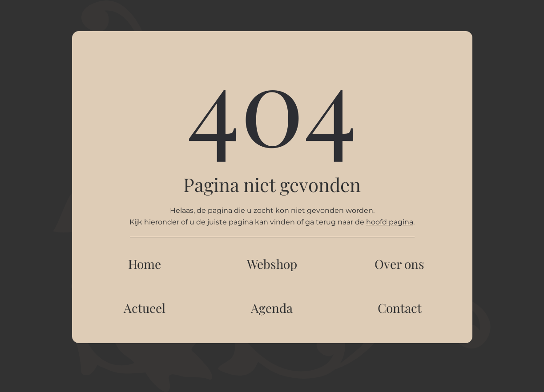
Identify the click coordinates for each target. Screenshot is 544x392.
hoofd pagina (390, 222)
